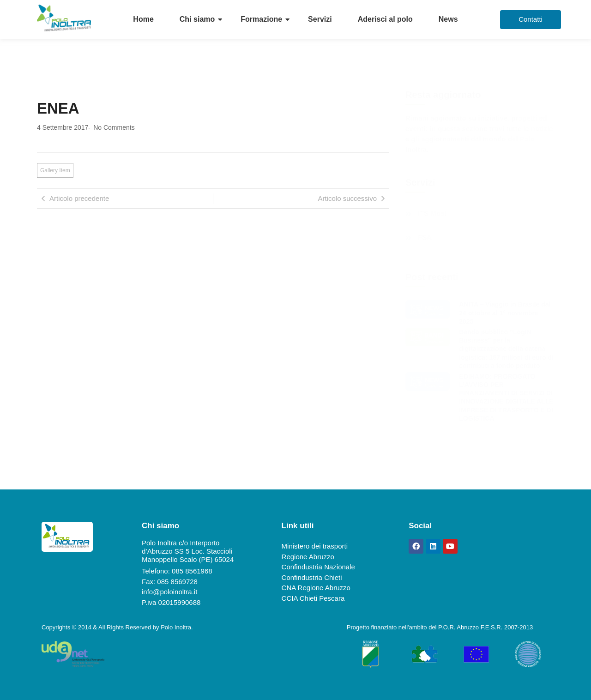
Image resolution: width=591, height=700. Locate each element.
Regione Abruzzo (308, 557)
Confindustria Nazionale (318, 567)
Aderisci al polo (385, 19)
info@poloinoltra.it (169, 592)
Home (143, 19)
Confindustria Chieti (312, 577)
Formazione (261, 19)
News (448, 19)
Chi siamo (197, 19)
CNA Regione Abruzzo (316, 588)
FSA (425, 237)
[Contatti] (531, 20)
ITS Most (432, 213)
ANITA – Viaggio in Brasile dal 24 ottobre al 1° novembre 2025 (505, 313)
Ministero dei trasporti (315, 546)
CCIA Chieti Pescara (313, 598)
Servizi (320, 19)
